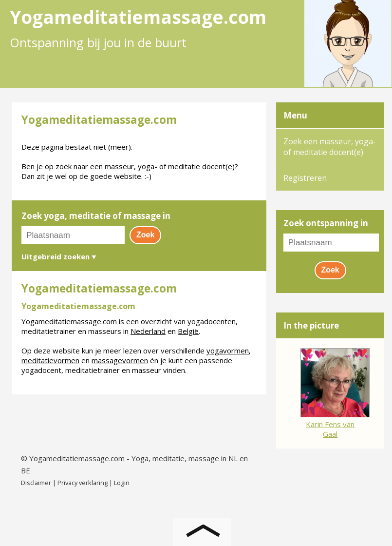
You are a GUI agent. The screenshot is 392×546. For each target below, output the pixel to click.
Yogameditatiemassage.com (77, 458)
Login (122, 483)
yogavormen (228, 351)
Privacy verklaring (83, 483)
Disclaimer (36, 483)
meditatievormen (50, 360)
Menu (295, 115)
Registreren (305, 178)
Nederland (148, 331)
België (188, 331)
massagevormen (120, 360)
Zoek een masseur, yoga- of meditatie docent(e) (330, 147)
